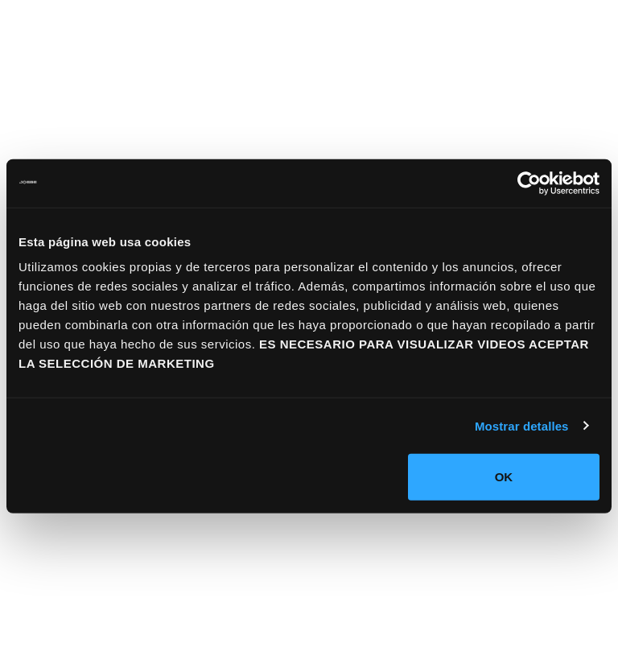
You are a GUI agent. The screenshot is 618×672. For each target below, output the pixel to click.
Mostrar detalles (522, 425)
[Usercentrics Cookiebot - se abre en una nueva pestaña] (529, 183)
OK (504, 477)
